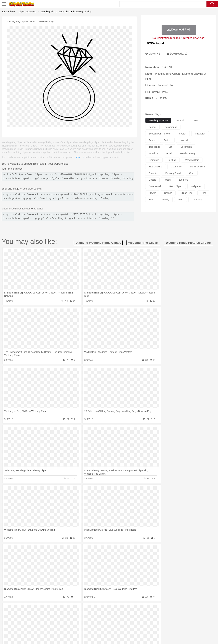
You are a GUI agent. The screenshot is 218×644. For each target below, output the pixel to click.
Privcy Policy (165, 637)
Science (130, 624)
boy (124, 619)
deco (204, 193)
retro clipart (176, 186)
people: (16, 619)
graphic (153, 173)
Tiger (173, 614)
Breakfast (25, 629)
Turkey (180, 614)
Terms (153, 637)
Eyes (90, 619)
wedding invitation (158, 120)
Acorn (25, 609)
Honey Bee (118, 614)
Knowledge (111, 624)
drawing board (173, 173)
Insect (128, 614)
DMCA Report (155, 43)
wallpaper (196, 186)
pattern (167, 140)
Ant (24, 614)
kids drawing (155, 167)
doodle (152, 180)
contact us (79, 157)
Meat (74, 629)
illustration (200, 134)
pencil (152, 140)
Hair (113, 619)
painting (172, 160)
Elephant (95, 614)
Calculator (166, 624)
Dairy (34, 629)
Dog (73, 614)
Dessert (42, 629)
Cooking (153, 629)
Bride (39, 619)
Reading (63, 624)
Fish (103, 614)
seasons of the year (160, 134)
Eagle (86, 614)
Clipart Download (28, 12)
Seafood (93, 629)
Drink (50, 629)
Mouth (138, 619)
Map (102, 624)
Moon (114, 609)
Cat (51, 614)
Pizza (129, 629)
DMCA (187, 637)
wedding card (192, 160)
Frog (109, 614)
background (171, 127)
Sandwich (82, 629)
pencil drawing (198, 167)
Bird (36, 614)
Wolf (188, 614)
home (106, 619)
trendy (166, 200)
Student (26, 624)
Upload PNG (200, 637)
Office (146, 624)
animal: (16, 614)
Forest (169, 609)
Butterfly (44, 614)
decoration (186, 147)
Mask (25, 619)
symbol (180, 120)
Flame (79, 609)
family (46, 619)
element (183, 180)
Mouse (151, 614)
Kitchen (113, 629)
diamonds (154, 160)
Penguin (165, 614)
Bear (30, 614)
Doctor (77, 619)
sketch (183, 134)
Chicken (59, 614)
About (145, 637)
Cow (66, 614)
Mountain (132, 609)
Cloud (155, 609)
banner (152, 127)
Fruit (67, 629)
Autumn (33, 609)
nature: (16, 609)
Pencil (72, 624)
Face (146, 619)
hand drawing (187, 153)
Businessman (66, 619)
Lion (135, 614)
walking (98, 619)
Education (81, 624)
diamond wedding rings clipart (98, 243)
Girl (118, 619)
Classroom (53, 624)
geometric (176, 167)
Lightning (106, 609)
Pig (158, 614)
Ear (83, 619)
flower (152, 193)
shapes (168, 193)
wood (168, 180)
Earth (66, 609)
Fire (73, 609)
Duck (79, 614)
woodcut (153, 153)
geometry (197, 200)
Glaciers (88, 609)
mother (54, 619)
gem (192, 173)
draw (195, 120)
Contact (177, 637)
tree (151, 200)
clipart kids (187, 193)
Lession (176, 624)
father (131, 619)
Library (122, 624)
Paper (139, 624)
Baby (32, 619)
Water (141, 609)
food (169, 153)
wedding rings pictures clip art (189, 243)
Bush (148, 609)
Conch (59, 609)
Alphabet (155, 624)
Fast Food (59, 629)
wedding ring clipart (143, 243)
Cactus (51, 609)
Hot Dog (162, 629)
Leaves (42, 609)
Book (43, 624)
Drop (162, 609)
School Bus (93, 624)
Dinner (122, 629)
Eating (137, 629)
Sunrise (122, 609)
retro (180, 200)
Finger (153, 619)
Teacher (35, 624)
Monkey (142, 614)
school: (16, 624)
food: (15, 629)
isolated (184, 140)
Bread (144, 629)
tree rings (154, 147)
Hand (160, 619)
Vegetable (103, 629)
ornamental (155, 186)
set (170, 147)
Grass (97, 609)
